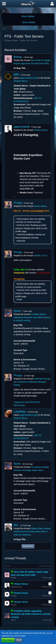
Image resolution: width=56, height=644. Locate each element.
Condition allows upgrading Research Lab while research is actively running (32, 317)
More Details (8, 640)
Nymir (17, 311)
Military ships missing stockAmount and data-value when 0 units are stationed (32, 532)
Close (19, 640)
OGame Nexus (21, 81)
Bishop (18, 57)
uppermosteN (22, 127)
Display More (28, 546)
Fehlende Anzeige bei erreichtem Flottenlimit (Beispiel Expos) (32, 382)
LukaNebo (20, 412)
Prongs (18, 203)
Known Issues (40, 206)
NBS (16, 75)
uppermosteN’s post (28, 78)
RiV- (16, 525)
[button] (4, 4)
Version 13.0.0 (40, 255)
